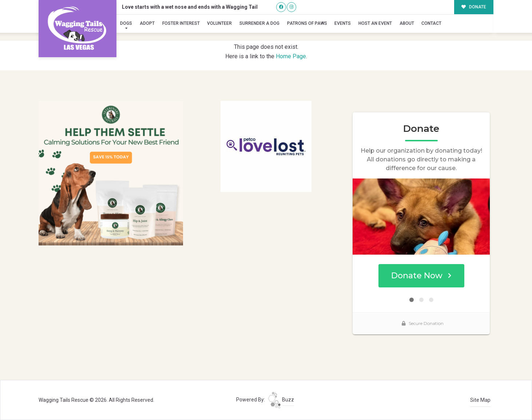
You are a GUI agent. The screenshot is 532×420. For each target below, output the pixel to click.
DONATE (474, 7)
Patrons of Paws (307, 23)
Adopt (147, 23)
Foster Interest (181, 23)
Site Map (480, 400)
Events (343, 23)
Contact (431, 23)
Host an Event (375, 23)
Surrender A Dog (259, 23)
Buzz (281, 400)
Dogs (126, 23)
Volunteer (219, 23)
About (407, 23)
